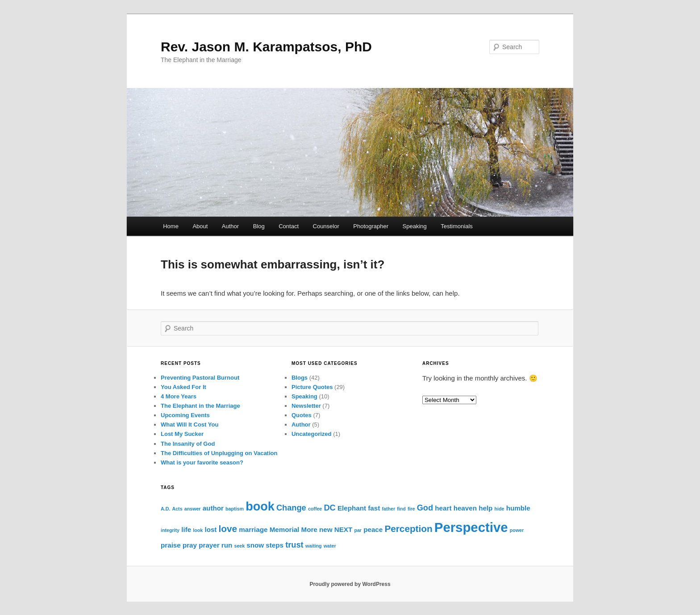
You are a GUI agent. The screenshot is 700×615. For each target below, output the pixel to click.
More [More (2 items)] (309, 529)
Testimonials (457, 226)
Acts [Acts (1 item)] (177, 509)
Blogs (300, 378)
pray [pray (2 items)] (190, 545)
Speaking (415, 226)
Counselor (326, 226)
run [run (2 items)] (227, 545)
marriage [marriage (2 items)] (253, 529)
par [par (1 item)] (358, 530)
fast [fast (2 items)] (374, 508)
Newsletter (306, 406)
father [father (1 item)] (388, 509)
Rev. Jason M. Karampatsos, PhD (266, 47)
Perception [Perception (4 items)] (408, 529)
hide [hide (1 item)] (500, 509)
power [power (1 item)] (517, 530)
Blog (259, 226)
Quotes (302, 415)
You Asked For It (183, 387)
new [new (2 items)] (326, 529)
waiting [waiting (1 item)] (314, 546)
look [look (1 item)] (198, 530)
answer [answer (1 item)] (193, 509)
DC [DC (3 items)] (329, 508)
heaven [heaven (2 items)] (465, 508)
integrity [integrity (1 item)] (170, 530)
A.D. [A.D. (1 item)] (165, 509)
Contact (289, 226)
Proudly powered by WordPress (350, 584)
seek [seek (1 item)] (239, 546)
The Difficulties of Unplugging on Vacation (219, 453)
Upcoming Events (185, 415)
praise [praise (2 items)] (171, 545)
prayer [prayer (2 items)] (209, 545)
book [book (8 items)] (260, 506)
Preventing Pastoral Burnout (200, 378)
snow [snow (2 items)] (255, 545)
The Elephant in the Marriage (200, 406)
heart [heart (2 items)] (443, 508)
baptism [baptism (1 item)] (235, 509)
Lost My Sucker (182, 434)
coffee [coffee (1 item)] (315, 509)
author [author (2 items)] (213, 508)
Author (230, 226)
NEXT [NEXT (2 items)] (344, 529)
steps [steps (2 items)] (275, 545)
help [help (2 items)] (485, 508)
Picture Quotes (312, 387)
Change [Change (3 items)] (291, 508)
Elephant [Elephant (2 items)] (352, 508)
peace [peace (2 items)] (373, 529)
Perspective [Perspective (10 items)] (471, 527)
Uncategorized (312, 434)
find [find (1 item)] (401, 509)
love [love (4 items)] (228, 529)
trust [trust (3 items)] (294, 545)
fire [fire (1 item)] (411, 509)
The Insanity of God (188, 444)
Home (171, 226)
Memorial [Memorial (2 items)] (285, 529)
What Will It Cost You (190, 425)
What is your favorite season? (202, 462)
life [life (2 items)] (186, 529)
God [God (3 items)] (425, 508)
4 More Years (179, 396)
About (200, 226)
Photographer (371, 226)
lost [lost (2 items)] (210, 529)
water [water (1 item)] (330, 546)
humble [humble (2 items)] (518, 508)
